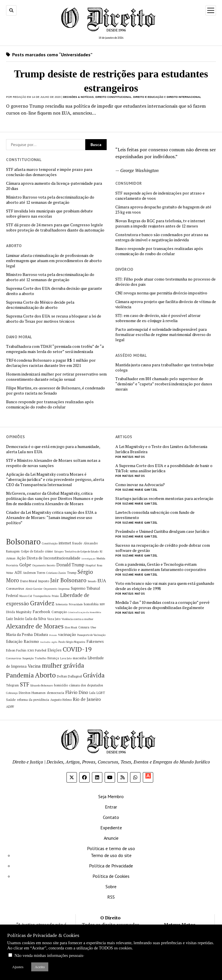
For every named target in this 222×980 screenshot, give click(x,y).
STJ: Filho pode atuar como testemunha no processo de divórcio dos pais (165, 282)
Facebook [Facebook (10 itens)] (41, 612)
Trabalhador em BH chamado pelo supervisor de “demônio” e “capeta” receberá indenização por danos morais (164, 384)
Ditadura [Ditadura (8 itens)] (41, 635)
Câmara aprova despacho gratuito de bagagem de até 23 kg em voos (163, 210)
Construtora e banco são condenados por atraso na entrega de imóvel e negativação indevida (162, 237)
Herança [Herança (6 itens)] (53, 658)
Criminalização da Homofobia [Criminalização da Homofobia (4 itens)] (85, 612)
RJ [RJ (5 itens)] (101, 551)
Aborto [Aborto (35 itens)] (45, 675)
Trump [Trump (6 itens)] (72, 573)
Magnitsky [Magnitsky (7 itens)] (24, 612)
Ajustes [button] (18, 967)
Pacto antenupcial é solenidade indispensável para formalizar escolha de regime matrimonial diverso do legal (163, 335)
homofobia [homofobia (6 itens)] (91, 604)
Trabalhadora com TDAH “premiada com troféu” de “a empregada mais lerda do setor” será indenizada (55, 349)
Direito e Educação (148, 97)
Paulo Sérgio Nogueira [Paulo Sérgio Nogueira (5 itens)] (72, 642)
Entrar (111, 807)
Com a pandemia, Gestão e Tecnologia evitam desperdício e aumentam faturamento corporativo (161, 567)
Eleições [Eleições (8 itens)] (54, 650)
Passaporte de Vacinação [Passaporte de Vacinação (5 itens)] (91, 635)
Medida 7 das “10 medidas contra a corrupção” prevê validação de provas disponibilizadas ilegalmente (162, 605)
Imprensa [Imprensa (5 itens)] (64, 589)
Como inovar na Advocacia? (140, 485)
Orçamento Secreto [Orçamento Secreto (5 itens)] (44, 565)
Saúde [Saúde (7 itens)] (11, 700)
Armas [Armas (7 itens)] (11, 558)
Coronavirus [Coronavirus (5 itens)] (14, 658)
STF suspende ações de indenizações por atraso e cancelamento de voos (160, 196)
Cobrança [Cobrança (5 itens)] (12, 693)
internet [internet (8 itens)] (65, 543)
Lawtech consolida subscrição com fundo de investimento (155, 515)
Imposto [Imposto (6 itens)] (44, 581)
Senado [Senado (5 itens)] (92, 581)
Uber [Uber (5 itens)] (93, 627)
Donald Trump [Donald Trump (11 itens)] (70, 565)
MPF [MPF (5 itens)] (102, 604)
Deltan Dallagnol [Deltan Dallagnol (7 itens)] (69, 676)
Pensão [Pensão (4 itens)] (53, 635)
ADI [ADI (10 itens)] (18, 572)
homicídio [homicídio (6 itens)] (61, 685)
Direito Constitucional (113, 97)
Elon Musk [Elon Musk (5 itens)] (71, 627)
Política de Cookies (111, 876)
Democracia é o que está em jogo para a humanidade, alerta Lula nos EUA (53, 449)
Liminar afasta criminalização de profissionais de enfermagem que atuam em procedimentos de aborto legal (54, 261)
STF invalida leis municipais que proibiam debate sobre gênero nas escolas (49, 214)
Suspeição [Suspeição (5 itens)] (28, 658)
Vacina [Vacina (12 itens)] (34, 666)
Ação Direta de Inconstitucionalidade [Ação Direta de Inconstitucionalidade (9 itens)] (49, 558)
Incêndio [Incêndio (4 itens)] (45, 642)
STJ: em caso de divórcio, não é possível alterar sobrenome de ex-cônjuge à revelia (158, 318)
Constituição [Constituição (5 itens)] (50, 543)
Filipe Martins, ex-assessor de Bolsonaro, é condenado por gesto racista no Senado (55, 391)
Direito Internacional (184, 97)
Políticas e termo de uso (111, 848)
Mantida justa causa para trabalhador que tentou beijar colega (165, 367)
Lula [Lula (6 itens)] (92, 693)
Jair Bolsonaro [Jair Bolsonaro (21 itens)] (68, 580)
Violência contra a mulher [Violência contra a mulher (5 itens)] (77, 619)
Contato (111, 817)
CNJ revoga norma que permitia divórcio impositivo (161, 293)
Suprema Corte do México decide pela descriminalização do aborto (40, 305)
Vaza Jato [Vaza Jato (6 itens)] (54, 619)
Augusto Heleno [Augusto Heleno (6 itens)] (61, 700)
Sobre (111, 886)
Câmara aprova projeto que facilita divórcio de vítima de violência (166, 304)
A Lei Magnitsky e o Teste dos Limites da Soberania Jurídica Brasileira (161, 449)
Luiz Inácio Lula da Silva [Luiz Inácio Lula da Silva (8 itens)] (26, 619)
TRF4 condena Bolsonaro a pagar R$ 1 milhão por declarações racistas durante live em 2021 (51, 363)
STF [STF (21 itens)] (25, 684)
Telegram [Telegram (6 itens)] (12, 685)
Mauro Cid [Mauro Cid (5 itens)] (26, 596)
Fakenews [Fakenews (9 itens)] (95, 641)
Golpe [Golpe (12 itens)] (25, 565)
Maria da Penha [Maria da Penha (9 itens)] (19, 634)
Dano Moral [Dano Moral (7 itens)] (29, 581)
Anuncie (111, 838)
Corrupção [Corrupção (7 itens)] (59, 612)
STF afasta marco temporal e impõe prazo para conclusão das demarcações (49, 172)
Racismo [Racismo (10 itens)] (31, 641)
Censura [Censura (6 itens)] (84, 627)
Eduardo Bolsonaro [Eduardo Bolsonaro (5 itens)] (42, 685)
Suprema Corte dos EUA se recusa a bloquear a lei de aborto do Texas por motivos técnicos (54, 319)
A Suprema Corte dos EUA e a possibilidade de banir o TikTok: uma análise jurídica (164, 468)
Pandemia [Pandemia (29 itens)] (20, 675)
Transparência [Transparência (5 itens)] (42, 596)
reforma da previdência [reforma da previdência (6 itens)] (33, 700)
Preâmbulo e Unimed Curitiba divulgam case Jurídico (162, 531)
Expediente (111, 828)
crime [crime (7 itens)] (49, 551)
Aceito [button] (40, 967)
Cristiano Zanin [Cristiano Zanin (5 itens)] (56, 573)
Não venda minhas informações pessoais (49, 955)
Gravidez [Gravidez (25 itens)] (42, 603)
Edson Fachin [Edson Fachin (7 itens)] (16, 650)
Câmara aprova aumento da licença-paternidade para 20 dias (54, 186)
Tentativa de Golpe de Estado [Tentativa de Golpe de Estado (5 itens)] (82, 551)
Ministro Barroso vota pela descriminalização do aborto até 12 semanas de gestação (50, 200)
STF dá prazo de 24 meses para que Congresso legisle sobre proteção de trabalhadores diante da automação (55, 227)
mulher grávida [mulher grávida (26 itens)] (63, 665)
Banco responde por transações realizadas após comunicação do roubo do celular (159, 251)
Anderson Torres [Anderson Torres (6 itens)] (34, 573)
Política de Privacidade (111, 866)
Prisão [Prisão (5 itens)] (55, 596)
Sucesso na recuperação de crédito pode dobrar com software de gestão (163, 548)
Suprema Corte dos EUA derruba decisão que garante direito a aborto (54, 291)
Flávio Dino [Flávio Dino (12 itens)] (77, 692)
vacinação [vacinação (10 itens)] (67, 634)
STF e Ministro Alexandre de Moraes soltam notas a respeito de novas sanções (53, 463)
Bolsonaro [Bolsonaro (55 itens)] (23, 542)
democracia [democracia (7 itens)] (55, 693)
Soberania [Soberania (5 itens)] (62, 604)
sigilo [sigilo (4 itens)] (54, 642)
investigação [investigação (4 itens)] (88, 559)
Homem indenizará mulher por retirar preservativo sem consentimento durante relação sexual (56, 377)
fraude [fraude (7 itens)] (77, 543)
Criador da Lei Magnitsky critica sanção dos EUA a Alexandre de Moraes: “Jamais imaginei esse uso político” (51, 518)
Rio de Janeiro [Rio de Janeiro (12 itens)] (87, 699)
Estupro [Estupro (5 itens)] (59, 551)
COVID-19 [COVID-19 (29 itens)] (77, 649)
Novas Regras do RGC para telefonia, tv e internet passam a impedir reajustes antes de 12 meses (160, 223)
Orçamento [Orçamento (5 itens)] (50, 589)
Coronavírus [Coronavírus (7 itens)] (15, 588)
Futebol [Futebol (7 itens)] (41, 650)
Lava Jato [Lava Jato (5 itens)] (66, 658)
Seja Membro (111, 796)
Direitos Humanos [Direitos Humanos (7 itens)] (32, 693)
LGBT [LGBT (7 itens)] (101, 693)
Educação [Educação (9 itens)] (14, 641)
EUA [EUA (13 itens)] (102, 580)
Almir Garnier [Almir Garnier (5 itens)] (34, 589)
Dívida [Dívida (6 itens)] (11, 612)
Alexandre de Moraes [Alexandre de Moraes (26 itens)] (35, 626)
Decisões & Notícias (78, 97)
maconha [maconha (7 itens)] (80, 658)
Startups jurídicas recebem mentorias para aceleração (164, 499)
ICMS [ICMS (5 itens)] (31, 650)
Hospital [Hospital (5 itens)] (91, 565)
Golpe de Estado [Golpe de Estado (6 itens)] (32, 551)
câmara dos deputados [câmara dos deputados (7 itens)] (86, 685)
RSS (111, 897)
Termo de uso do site (111, 855)
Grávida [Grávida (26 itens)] (94, 675)
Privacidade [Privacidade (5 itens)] (76, 604)
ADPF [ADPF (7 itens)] (10, 706)
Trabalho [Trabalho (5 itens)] (41, 658)
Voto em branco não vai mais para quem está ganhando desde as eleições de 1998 (165, 586)
